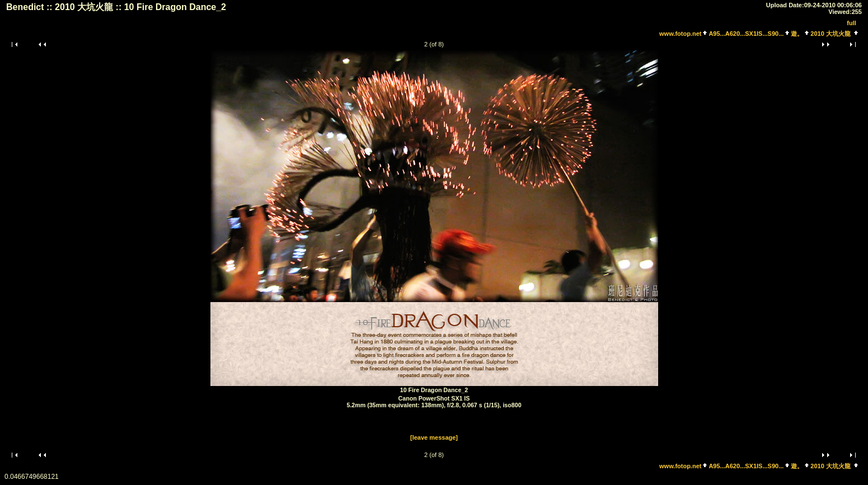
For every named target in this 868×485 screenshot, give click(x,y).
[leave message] (434, 437)
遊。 (797, 34)
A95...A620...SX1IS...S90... (746, 34)
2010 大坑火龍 (831, 34)
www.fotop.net (680, 34)
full (851, 23)
